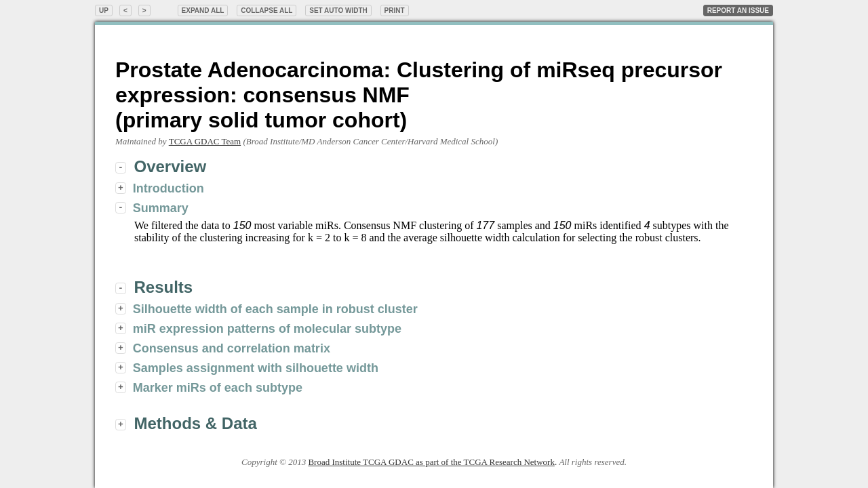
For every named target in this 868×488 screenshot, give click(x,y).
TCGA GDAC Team (205, 141)
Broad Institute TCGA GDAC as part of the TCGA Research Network (431, 462)
